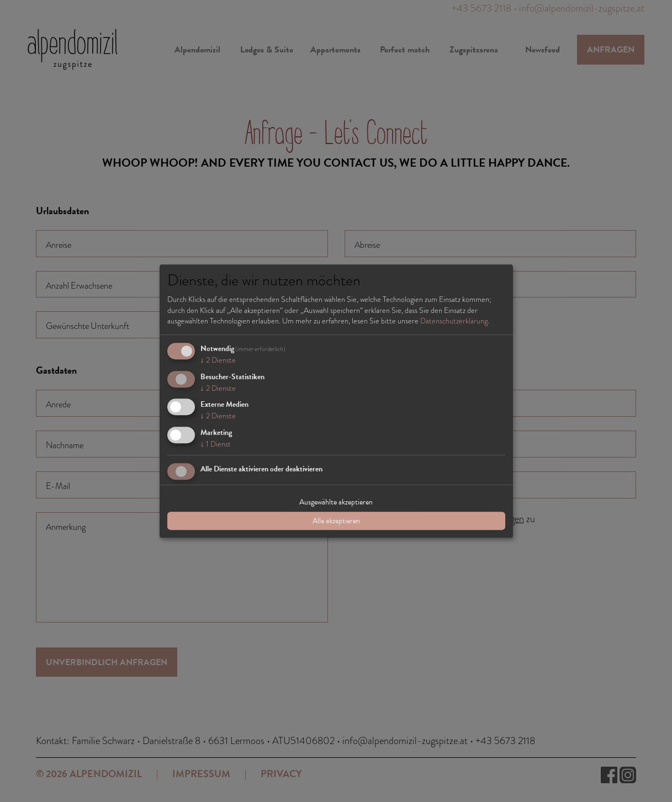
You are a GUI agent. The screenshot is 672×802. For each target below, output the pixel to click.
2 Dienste (218, 360)
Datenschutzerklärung (454, 321)
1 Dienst (216, 444)
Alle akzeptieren (336, 521)
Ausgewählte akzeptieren (336, 502)
